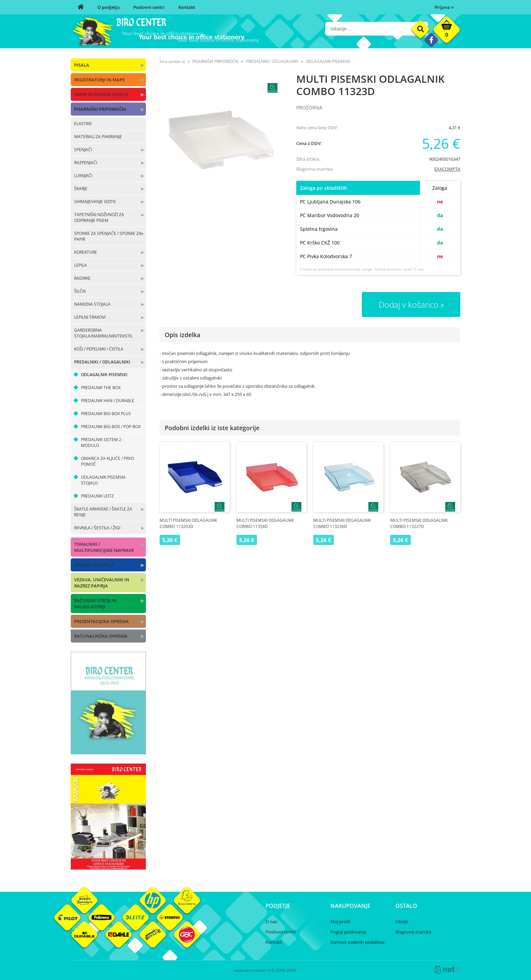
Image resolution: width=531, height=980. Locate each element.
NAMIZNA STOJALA (92, 304)
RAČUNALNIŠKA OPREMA (101, 636)
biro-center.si (172, 61)
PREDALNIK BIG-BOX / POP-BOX (111, 427)
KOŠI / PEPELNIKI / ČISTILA (99, 349)
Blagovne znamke (413, 932)
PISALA (82, 65)
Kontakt (187, 7)
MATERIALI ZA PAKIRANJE (98, 137)
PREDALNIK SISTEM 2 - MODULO (102, 442)
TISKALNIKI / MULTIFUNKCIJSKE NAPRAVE (104, 547)
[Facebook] (431, 40)
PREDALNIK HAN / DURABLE (108, 401)
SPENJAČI (83, 150)
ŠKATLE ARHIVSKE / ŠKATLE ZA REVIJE (103, 512)
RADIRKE (82, 278)
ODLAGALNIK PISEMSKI (104, 375)
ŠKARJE (81, 189)
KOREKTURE (86, 252)
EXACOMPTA (447, 169)
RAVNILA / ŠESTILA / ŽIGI (97, 528)
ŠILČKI (80, 291)
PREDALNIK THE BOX (101, 388)
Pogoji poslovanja (348, 932)
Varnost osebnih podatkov (358, 942)
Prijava (444, 7)
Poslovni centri (149, 7)
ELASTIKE (83, 124)
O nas (271, 922)
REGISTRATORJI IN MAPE (99, 80)
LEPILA (80, 265)
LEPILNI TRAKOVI (90, 317)
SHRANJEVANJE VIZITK (95, 202)
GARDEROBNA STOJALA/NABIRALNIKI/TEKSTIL (103, 333)
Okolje (402, 922)
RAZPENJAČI (86, 163)
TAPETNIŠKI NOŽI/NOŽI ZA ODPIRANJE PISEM (99, 217)
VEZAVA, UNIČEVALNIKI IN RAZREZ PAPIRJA (102, 583)
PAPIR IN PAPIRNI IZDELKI (101, 94)
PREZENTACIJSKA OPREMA (101, 621)
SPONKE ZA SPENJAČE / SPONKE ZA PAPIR (108, 236)
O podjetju (108, 7)
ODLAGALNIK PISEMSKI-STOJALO (104, 480)
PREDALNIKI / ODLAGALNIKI (102, 362)
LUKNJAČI (83, 176)
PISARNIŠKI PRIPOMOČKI (100, 109)
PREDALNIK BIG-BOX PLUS (106, 414)
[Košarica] (447, 31)
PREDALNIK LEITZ (97, 496)
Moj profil (340, 922)
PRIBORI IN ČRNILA (94, 565)
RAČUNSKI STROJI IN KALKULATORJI (95, 604)
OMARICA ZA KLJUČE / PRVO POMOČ (107, 461)
